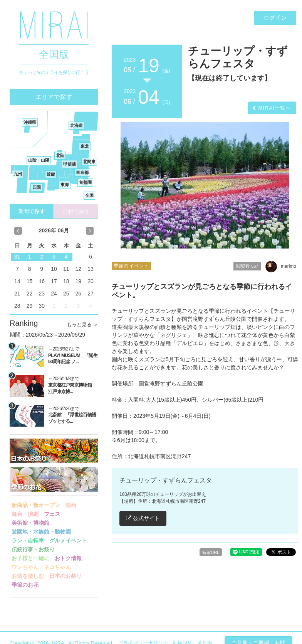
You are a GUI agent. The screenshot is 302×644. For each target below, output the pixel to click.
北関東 (89, 162)
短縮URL (211, 552)
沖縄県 (30, 122)
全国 (89, 195)
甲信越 (70, 164)
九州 (18, 174)
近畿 (51, 174)
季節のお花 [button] (25, 585)
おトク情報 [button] (68, 558)
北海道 (76, 125)
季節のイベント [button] (131, 266)
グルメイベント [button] (68, 541)
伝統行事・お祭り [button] (33, 549)
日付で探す (76, 211)
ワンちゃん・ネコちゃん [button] (41, 567)
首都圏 (85, 182)
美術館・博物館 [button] (30, 523)
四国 (37, 187)
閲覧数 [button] (247, 266)
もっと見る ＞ (82, 325)
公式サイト (143, 518)
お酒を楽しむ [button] (28, 576)
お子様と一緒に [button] (30, 558)
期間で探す (32, 211)
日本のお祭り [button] (65, 576)
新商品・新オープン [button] (36, 505)
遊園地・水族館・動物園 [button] (41, 532)
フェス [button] (52, 514)
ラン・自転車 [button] (28, 541)
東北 (85, 146)
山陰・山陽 (39, 160)
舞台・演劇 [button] (25, 514)
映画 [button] (71, 505)
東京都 (82, 172)
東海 (65, 185)
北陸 (60, 155)
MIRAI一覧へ (275, 108)
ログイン (275, 18)
